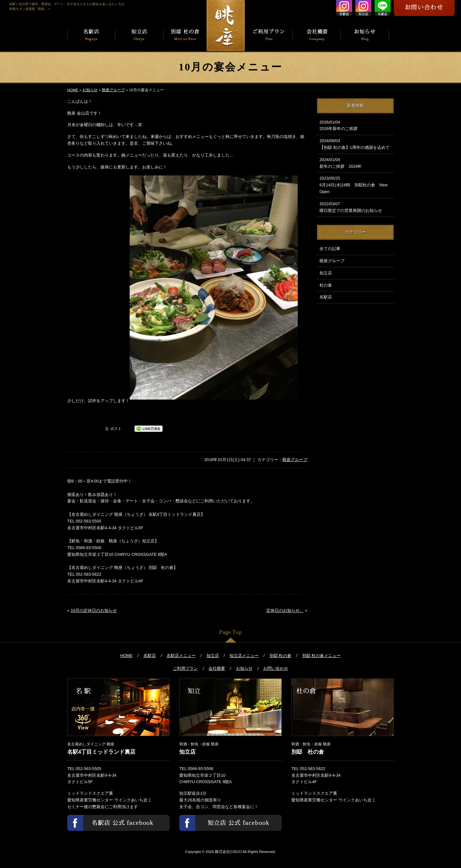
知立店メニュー (244, 656)
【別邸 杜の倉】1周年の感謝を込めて (355, 144)
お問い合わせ (276, 668)
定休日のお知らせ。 (285, 610)
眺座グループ (113, 90)
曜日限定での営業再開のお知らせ (355, 207)
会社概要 (217, 668)
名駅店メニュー (181, 656)
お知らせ (90, 90)
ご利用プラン (185, 668)
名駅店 (326, 297)
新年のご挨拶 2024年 (355, 163)
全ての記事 (330, 249)
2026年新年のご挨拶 (355, 125)
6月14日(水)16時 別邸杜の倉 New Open (355, 185)
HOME (73, 90)
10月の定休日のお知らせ (94, 610)
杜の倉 (326, 285)
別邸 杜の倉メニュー (322, 656)
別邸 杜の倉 (281, 656)
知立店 (326, 273)
